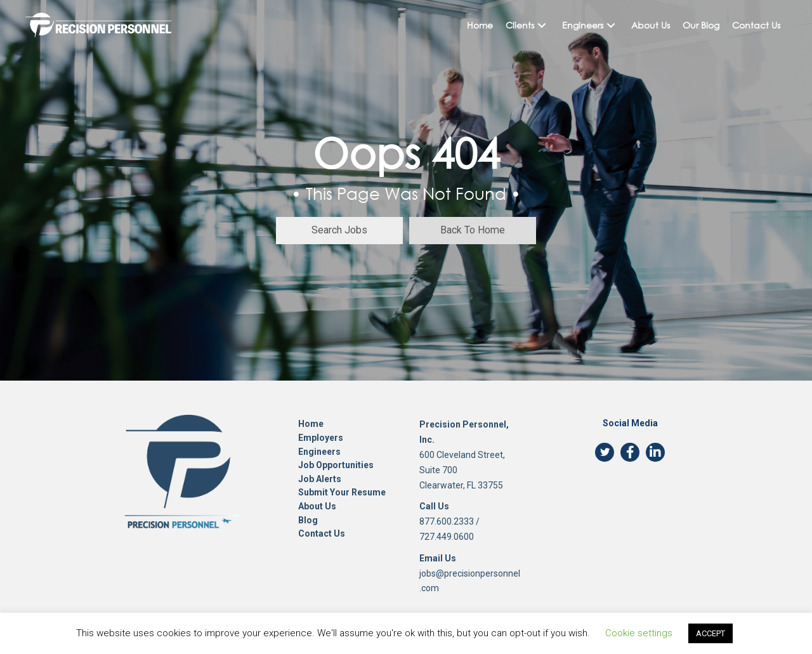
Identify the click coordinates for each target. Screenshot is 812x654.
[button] (542, 25)
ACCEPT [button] (710, 633)
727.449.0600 (447, 537)
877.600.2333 (447, 521)
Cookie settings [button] (639, 633)
